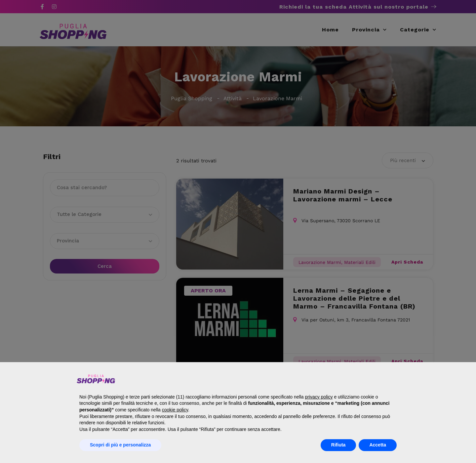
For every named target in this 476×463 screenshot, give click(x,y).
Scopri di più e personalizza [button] (120, 445)
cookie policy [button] (175, 410)
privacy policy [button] (319, 397)
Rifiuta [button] (338, 445)
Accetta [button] (378, 445)
